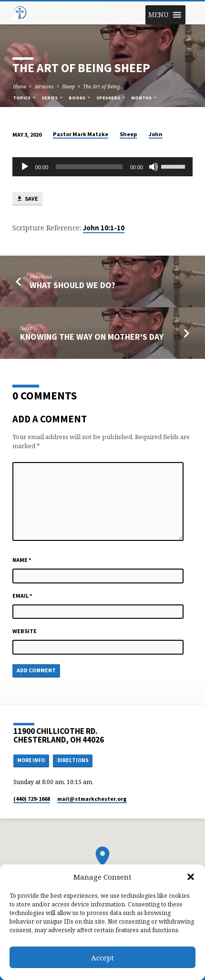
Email (22, 596)
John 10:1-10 (104, 228)
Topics (25, 98)
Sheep (68, 86)
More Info (31, 760)
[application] (102, 167)
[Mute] (154, 167)
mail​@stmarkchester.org (92, 799)
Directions (73, 760)
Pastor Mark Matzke (81, 134)
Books (80, 98)
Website (25, 631)
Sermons (44, 86)
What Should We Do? (72, 285)
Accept (102, 958)
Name (22, 560)
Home (20, 86)
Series (53, 98)
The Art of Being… (104, 86)
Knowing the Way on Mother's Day (92, 337)
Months (144, 98)
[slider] (89, 167)
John (156, 134)
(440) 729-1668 (32, 799)
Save (27, 199)
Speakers (111, 98)
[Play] (25, 167)
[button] (191, 877)
